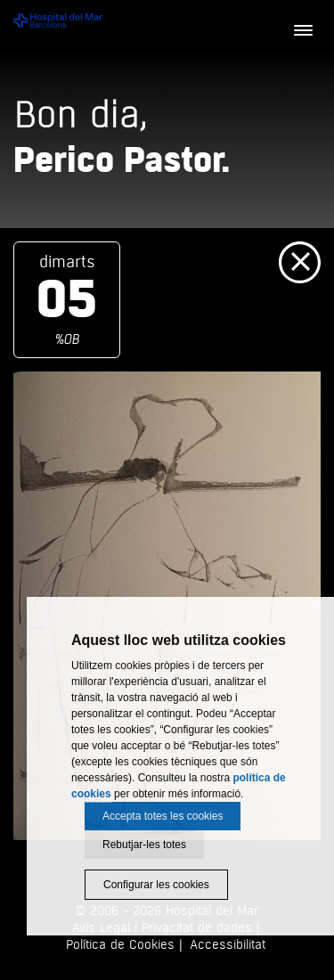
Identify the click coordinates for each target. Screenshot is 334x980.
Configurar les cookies (156, 885)
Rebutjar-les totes (144, 845)
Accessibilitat (228, 945)
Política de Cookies (120, 945)
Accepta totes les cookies (163, 816)
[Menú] (303, 31)
